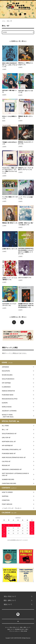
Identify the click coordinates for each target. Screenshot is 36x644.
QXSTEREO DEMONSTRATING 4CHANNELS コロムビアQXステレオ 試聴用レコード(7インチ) (26, 251)
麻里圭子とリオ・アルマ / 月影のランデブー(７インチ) (26, 169)
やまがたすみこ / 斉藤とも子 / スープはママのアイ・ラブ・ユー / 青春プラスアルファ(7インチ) (10, 170)
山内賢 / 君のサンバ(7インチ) (10, 249)
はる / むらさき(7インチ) (25, 278)
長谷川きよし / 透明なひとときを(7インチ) (26, 64)
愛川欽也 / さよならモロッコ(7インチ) (26, 143)
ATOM (25, 631)
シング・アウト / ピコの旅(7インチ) (26, 198)
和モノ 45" (10, 21)
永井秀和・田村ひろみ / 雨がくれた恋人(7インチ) (26, 224)
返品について (11, 629)
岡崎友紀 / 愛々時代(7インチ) (10, 223)
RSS (22, 631)
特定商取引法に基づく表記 (21, 629)
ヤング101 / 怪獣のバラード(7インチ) (10, 198)
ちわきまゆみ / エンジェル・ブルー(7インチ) (10, 305)
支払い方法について (14, 627)
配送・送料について (25, 627)
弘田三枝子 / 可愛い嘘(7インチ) (10, 91)
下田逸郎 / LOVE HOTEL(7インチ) (10, 143)
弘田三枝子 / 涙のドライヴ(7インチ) (26, 92)
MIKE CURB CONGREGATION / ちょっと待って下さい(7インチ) (10, 65)
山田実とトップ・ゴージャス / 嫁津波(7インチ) (10, 279)
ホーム (4, 21)
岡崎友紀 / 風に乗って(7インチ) (26, 117)
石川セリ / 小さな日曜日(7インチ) (10, 117)
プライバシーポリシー (14, 631)
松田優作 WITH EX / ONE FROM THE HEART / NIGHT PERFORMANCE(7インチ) (26, 306)
